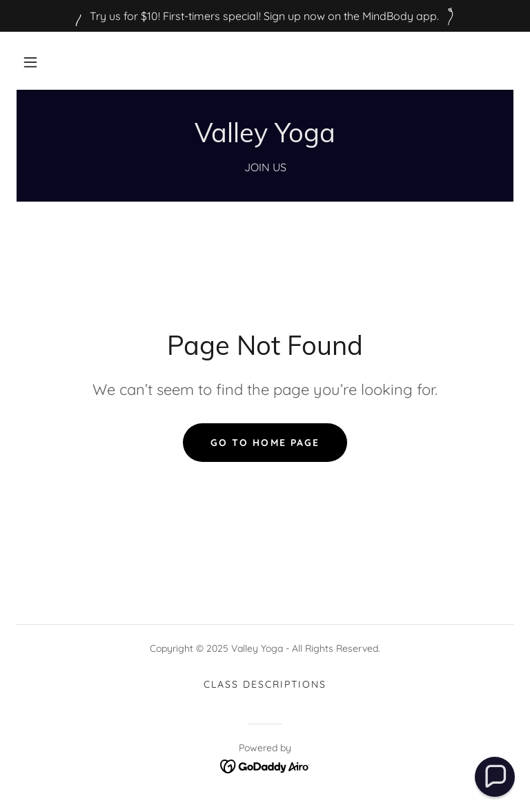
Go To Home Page (265, 443)
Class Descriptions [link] (265, 684)
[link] (265, 138)
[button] (30, 62)
